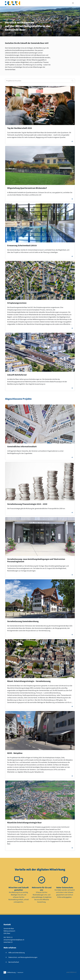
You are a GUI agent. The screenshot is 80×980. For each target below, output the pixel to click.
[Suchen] (72, 81)
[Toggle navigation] (73, 3)
